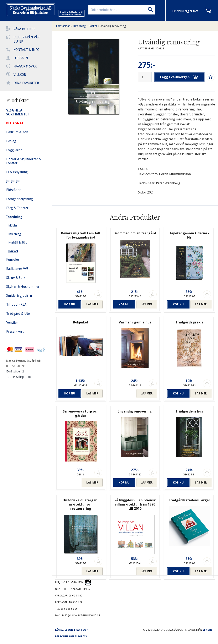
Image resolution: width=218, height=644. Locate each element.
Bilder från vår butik (27, 39)
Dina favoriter (26, 83)
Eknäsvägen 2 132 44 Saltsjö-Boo (19, 374)
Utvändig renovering (113, 26)
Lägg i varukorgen (179, 77)
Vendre (207, 630)
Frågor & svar (25, 66)
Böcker (93, 26)
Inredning (79, 26)
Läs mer (92, 304)
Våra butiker (24, 29)
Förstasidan (63, 26)
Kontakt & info (27, 50)
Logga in (21, 58)
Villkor (20, 75)
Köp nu (69, 304)
